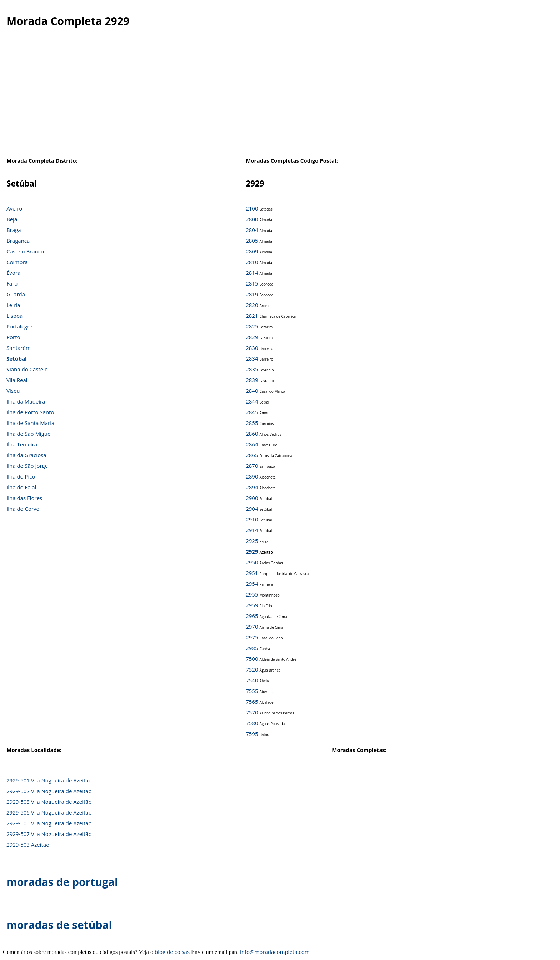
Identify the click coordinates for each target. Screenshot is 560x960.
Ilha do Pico (21, 476)
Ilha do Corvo (23, 509)
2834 (252, 358)
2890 (252, 476)
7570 (252, 712)
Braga (14, 230)
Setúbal (17, 358)
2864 (252, 444)
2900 (252, 498)
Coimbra (17, 262)
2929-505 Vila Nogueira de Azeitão (49, 823)
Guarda (16, 294)
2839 (252, 380)
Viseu (13, 391)
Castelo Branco (25, 251)
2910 (252, 519)
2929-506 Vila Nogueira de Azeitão (49, 812)
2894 (252, 487)
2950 (252, 562)
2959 (252, 605)
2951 (252, 573)
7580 (252, 723)
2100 (252, 208)
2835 (252, 369)
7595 (252, 734)
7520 (252, 669)
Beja (12, 219)
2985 (252, 648)
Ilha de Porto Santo (30, 412)
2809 (252, 251)
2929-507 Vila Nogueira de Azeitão (49, 834)
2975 (252, 637)
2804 (252, 230)
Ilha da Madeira (26, 401)
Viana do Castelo (27, 369)
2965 (252, 616)
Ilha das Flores (24, 498)
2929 (252, 551)
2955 (252, 594)
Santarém (19, 348)
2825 (252, 326)
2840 (252, 391)
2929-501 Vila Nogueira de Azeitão (49, 780)
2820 (252, 305)
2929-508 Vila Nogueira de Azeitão (49, 802)
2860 (252, 434)
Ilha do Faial (21, 487)
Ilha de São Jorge (27, 466)
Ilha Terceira (22, 444)
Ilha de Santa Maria (30, 423)
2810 (252, 262)
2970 (252, 627)
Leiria (13, 305)
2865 (252, 455)
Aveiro (14, 208)
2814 (252, 273)
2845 (252, 412)
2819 (252, 294)
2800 (252, 219)
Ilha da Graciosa (26, 455)
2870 (252, 466)
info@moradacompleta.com (275, 952)
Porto (13, 337)
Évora (13, 273)
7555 (252, 691)
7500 (252, 659)
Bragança (18, 241)
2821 (252, 316)
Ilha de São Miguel (29, 434)
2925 (252, 541)
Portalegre (19, 326)
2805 (252, 241)
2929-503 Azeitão (28, 845)
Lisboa (14, 316)
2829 (252, 337)
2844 (252, 401)
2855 (252, 423)
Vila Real (17, 380)
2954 (252, 584)
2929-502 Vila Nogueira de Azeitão (49, 791)
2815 (252, 283)
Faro (12, 283)
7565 (252, 702)
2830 (252, 348)
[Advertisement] (280, 100)
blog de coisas (172, 952)
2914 (252, 530)
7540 (252, 680)
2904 (252, 509)
